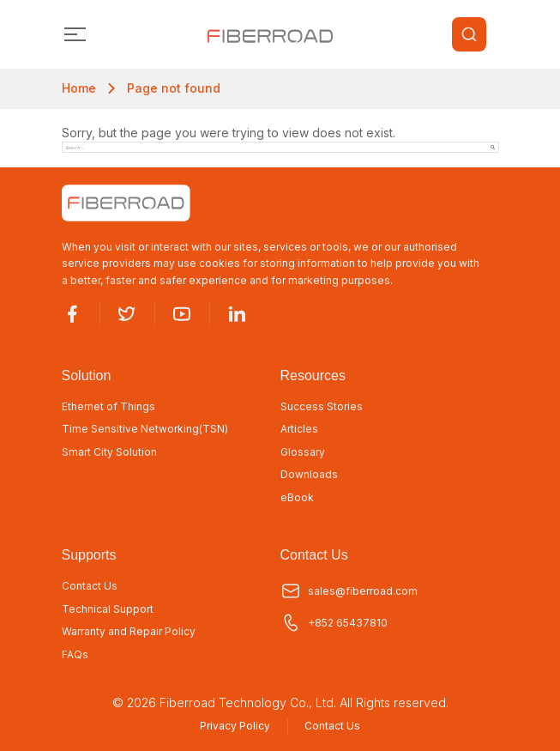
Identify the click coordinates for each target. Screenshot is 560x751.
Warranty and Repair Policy (129, 632)
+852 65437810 (334, 623)
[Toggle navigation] (76, 35)
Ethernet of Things (108, 407)
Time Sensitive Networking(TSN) (145, 429)
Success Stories (322, 407)
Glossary (303, 452)
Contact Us (90, 586)
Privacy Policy (235, 726)
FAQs (75, 655)
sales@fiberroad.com (349, 591)
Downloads (309, 475)
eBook (297, 498)
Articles (299, 429)
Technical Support (108, 609)
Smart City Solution (109, 452)
